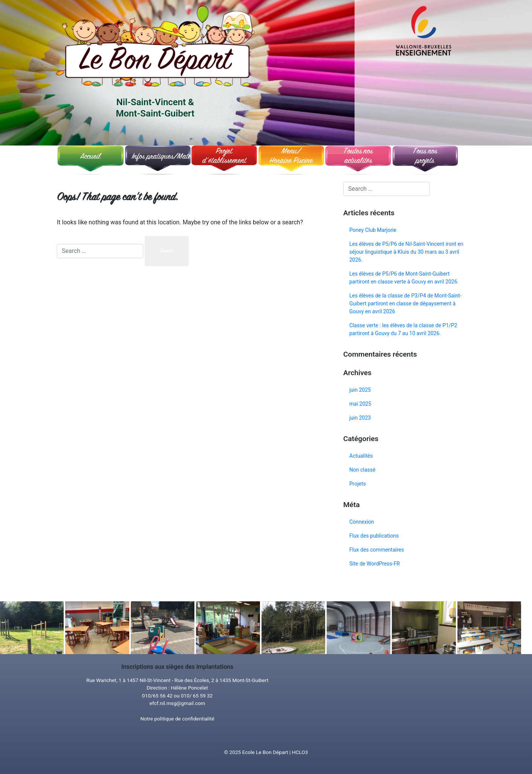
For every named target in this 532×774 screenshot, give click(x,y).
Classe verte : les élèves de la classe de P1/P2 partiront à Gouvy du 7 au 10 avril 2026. (403, 329)
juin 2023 (360, 418)
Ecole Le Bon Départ (265, 752)
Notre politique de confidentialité (177, 719)
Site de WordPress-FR (375, 564)
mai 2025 (360, 404)
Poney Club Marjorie (373, 230)
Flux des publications (374, 536)
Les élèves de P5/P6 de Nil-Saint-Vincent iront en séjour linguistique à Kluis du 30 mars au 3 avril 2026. (406, 252)
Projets (358, 484)
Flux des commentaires (377, 550)
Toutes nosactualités (358, 157)
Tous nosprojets (425, 157)
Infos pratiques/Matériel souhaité (159, 157)
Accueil (90, 157)
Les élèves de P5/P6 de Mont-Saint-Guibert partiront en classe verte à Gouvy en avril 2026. (404, 278)
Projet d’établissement (224, 157)
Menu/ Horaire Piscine (291, 157)
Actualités (361, 456)
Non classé (362, 470)
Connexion (362, 522)
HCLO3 (300, 752)
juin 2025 (360, 390)
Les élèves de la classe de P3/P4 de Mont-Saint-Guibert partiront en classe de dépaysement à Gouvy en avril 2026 (405, 303)
